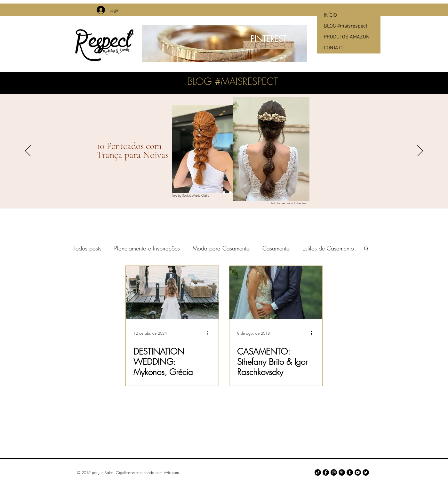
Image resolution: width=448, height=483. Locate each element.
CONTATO (334, 48)
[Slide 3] (230, 192)
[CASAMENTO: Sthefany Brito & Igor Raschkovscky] (276, 292)
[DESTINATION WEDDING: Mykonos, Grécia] (172, 292)
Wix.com (171, 473)
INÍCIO (330, 15)
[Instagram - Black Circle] (334, 472)
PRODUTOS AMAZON (347, 37)
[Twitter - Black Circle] (366, 472)
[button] (366, 249)
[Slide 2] (224, 192)
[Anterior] (28, 151)
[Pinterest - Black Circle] (342, 472)
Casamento (276, 248)
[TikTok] (318, 472)
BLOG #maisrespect (346, 26)
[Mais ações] (210, 333)
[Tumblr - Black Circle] (350, 472)
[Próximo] (420, 151)
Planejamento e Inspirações (147, 248)
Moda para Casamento (221, 248)
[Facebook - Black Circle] (326, 472)
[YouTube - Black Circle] (358, 472)
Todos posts (88, 248)
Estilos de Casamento (328, 248)
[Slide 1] (218, 192)
